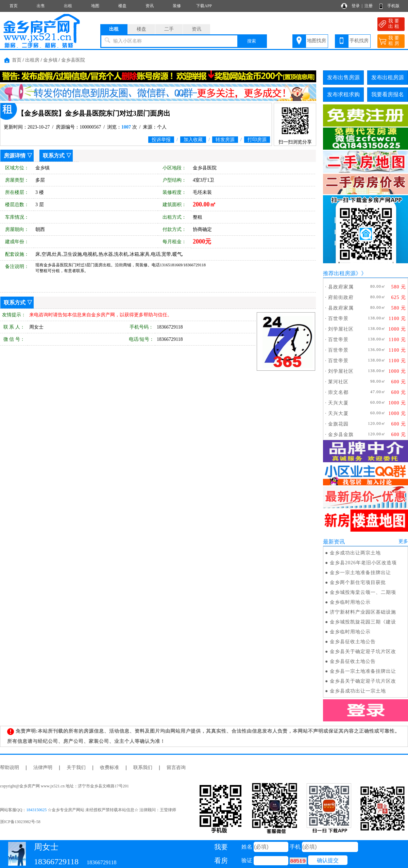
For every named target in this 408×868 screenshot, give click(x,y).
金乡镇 (50, 60)
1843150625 (36, 810)
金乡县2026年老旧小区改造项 (363, 563)
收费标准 (109, 767)
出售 (41, 6)
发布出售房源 (343, 77)
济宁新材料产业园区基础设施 (363, 612)
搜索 (252, 41)
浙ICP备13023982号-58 (20, 822)
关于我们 (76, 767)
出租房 (32, 60)
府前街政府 (341, 297)
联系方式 (54, 156)
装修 (177, 6)
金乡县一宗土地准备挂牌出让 (363, 671)
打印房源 (257, 140)
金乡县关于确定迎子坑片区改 (363, 652)
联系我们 (143, 767)
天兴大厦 (338, 403)
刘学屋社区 (341, 329)
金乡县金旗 (341, 435)
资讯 (150, 6)
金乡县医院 (73, 60)
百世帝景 (338, 319)
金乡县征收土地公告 (353, 642)
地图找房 (317, 41)
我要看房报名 (388, 94)
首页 (14, 6)
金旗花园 (338, 424)
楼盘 (122, 6)
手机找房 (359, 41)
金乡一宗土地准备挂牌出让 (360, 573)
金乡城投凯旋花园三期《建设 (363, 622)
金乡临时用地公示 (350, 602)
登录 (356, 6)
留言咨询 (176, 767)
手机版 (393, 6)
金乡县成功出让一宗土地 (358, 691)
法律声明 (43, 767)
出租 (68, 6)
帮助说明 (10, 767)
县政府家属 (341, 287)
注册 (369, 6)
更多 (403, 541)
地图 (95, 6)
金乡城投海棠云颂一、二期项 (363, 592)
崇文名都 (338, 392)
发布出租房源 (388, 77)
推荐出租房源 (339, 273)
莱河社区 (338, 382)
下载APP (204, 6)
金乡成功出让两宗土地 (355, 553)
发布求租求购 (343, 94)
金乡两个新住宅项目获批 (358, 582)
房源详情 (15, 156)
